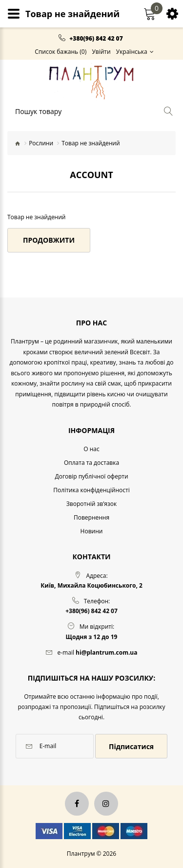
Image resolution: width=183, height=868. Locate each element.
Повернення (91, 517)
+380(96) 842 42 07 (96, 39)
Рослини (41, 143)
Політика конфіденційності (91, 490)
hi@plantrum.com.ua (106, 652)
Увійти (101, 52)
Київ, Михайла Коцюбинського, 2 (91, 585)
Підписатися (131, 746)
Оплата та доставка (91, 463)
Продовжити (49, 240)
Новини (92, 531)
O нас (91, 449)
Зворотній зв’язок (91, 504)
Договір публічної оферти (91, 476)
